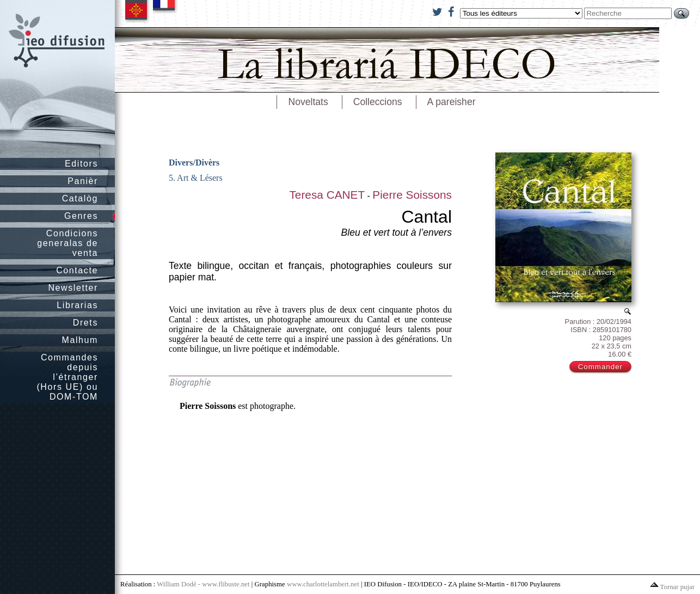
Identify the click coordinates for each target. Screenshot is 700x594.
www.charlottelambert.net (323, 584)
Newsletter (73, 288)
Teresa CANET (327, 195)
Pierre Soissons (412, 195)
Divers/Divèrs (194, 163)
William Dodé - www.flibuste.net (203, 584)
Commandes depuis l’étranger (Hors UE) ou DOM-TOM (67, 377)
